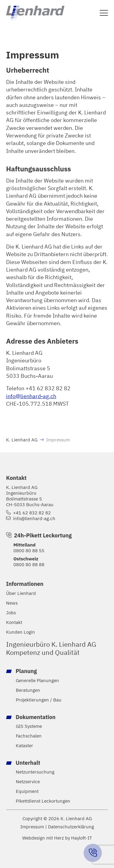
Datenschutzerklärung (71, 827)
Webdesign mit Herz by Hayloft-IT (57, 838)
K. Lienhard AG (22, 440)
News (12, 603)
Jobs (11, 613)
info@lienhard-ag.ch (31, 396)
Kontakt (14, 622)
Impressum (32, 827)
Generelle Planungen (37, 680)
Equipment (27, 791)
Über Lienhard (21, 593)
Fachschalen (29, 736)
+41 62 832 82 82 (32, 513)
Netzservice (28, 782)
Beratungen (28, 690)
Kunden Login (21, 632)
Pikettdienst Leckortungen (43, 801)
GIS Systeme (29, 726)
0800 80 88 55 (29, 550)
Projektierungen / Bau (39, 700)
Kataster (24, 746)
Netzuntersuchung (35, 772)
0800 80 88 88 (29, 564)
